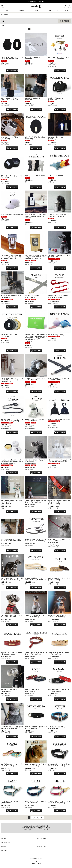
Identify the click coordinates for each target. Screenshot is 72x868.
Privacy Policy (36, 863)
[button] (2, 6)
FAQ (36, 862)
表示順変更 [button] (64, 21)
